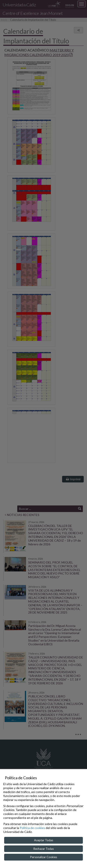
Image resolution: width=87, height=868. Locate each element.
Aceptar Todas (44, 840)
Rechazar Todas (44, 849)
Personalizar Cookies (44, 857)
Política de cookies (32, 828)
